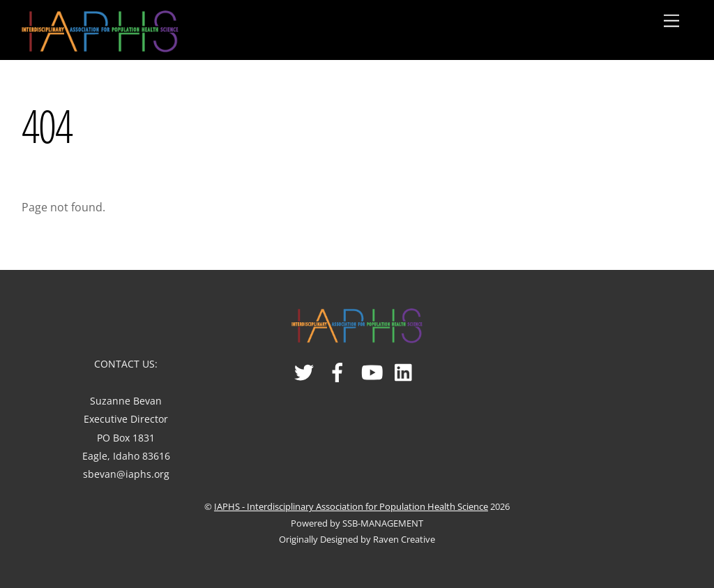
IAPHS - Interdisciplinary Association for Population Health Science (351, 506)
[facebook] (339, 367)
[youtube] (372, 367)
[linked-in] (405, 367)
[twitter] (305, 367)
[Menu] (671, 21)
